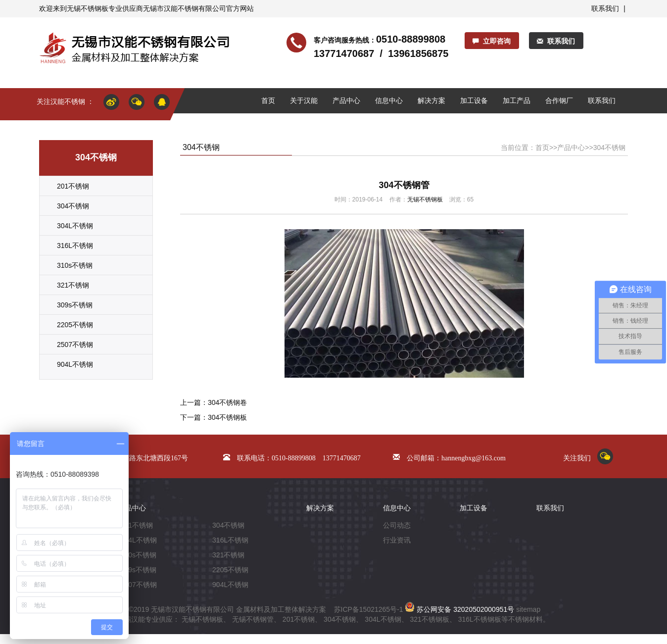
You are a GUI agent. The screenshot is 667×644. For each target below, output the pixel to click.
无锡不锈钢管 (253, 619)
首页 (268, 100)
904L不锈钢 (75, 364)
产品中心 (346, 100)
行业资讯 (397, 540)
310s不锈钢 (75, 265)
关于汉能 (304, 100)
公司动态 (397, 525)
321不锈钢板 (429, 619)
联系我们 (605, 8)
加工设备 (474, 100)
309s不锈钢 (75, 305)
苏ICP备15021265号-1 (369, 609)
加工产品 (517, 100)
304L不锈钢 (75, 226)
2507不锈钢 (75, 345)
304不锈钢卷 (227, 402)
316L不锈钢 (75, 246)
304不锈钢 (73, 206)
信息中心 (389, 100)
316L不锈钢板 (480, 619)
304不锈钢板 (227, 417)
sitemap (528, 609)
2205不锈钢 (75, 325)
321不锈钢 (73, 285)
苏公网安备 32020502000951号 (459, 609)
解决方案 (431, 100)
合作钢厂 (559, 100)
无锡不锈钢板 (88, 8)
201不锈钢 (73, 186)
